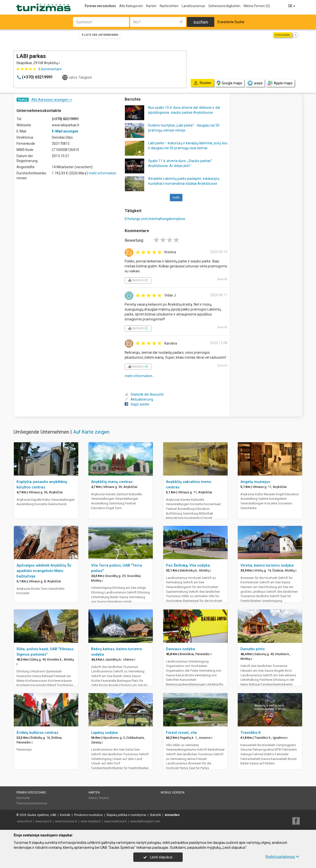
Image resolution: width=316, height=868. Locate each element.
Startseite (23, 798)
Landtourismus (193, 6)
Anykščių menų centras (112, 482)
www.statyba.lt (91, 821)
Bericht (222, 279)
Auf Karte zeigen (91, 432)
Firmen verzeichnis (100, 6)
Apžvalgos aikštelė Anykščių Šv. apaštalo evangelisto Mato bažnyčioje (44, 571)
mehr (176, 198)
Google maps (229, 83)
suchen (201, 22)
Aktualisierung (139, 399)
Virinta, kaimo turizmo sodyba (267, 565)
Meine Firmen (257, 6)
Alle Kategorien (131, 6)
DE (292, 6)
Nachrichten (169, 6)
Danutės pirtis (253, 649)
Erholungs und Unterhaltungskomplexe (155, 219)
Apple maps (280, 83)
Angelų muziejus (255, 482)
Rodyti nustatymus (282, 857)
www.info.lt (24, 821)
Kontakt (65, 815)
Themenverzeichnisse (32, 803)
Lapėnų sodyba (104, 733)
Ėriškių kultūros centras (37, 733)
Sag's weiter (137, 404)
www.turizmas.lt (66, 821)
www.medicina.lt (115, 821)
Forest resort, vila (181, 733)
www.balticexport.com (145, 821)
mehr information (102, 173)
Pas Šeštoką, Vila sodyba (188, 565)
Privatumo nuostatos (88, 815)
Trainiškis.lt (251, 733)
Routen (104, 798)
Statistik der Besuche (144, 394)
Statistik (155, 815)
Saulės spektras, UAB (42, 815)
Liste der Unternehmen (100, 35)
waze (255, 83)
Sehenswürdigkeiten (224, 6)
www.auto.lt (43, 821)
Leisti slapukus (158, 857)
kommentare (50, 69)
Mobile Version (173, 793)
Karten (151, 6)
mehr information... (140, 376)
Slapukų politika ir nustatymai (126, 815)
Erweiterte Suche (231, 22)
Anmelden (172, 815)
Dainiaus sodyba (180, 649)
